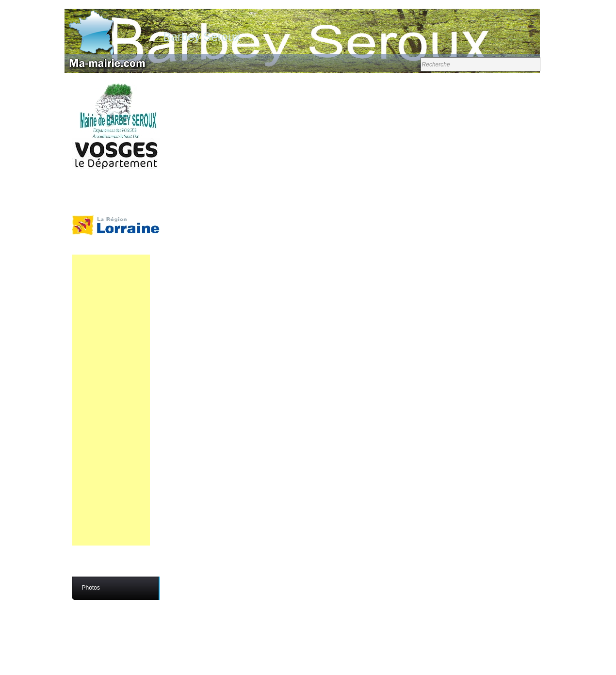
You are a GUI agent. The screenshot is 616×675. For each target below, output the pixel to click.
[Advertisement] (111, 400)
